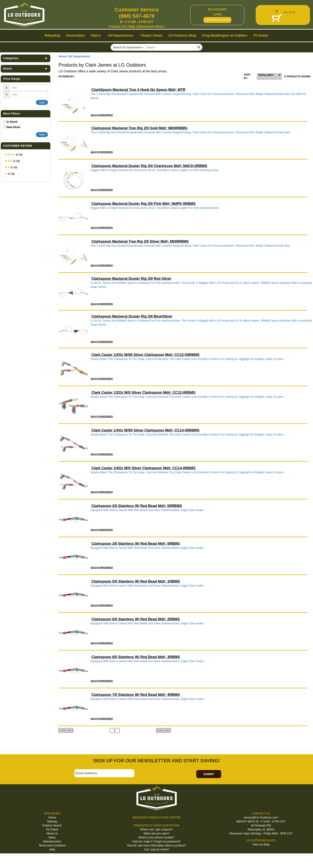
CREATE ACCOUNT (217, 20)
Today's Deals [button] (151, 35)
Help (132, 26)
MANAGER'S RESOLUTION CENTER (156, 817)
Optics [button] (96, 35)
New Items (13, 127)
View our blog (261, 844)
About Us (52, 833)
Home (62, 56)
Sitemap (52, 821)
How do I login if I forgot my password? (156, 841)
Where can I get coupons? (156, 829)
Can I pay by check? (157, 849)
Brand (26, 69)
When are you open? (156, 833)
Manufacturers (52, 841)
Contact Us (117, 26)
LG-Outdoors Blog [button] (182, 35)
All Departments (79, 56)
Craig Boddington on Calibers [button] (225, 35)
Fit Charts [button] (261, 35)
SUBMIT (209, 774)
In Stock (12, 122)
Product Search (52, 825)
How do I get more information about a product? (157, 845)
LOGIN (217, 14)
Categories (26, 58)
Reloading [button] (52, 35)
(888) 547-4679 (137, 16)
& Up (14, 154)
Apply (42, 103)
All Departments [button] (120, 35)
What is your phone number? (156, 837)
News (52, 837)
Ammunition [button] (75, 35)
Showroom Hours (151, 26)
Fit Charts (52, 829)
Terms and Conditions (52, 845)
